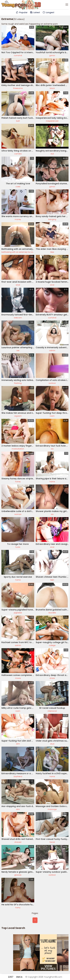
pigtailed (18, 613)
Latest (35, 12)
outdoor (52, 383)
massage (52, 809)
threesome (18, 88)
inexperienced (52, 121)
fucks (18, 547)
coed (18, 187)
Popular (22, 12)
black (52, 88)
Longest (48, 12)
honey (18, 482)
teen (52, 580)
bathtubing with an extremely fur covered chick (22, 252)
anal (18, 285)
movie (18, 678)
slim (18, 744)
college (52, 645)
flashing (18, 383)
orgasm (18, 416)
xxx (52, 449)
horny (18, 908)
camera (18, 154)
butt (18, 121)
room (52, 416)
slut (52, 154)
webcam (18, 318)
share (52, 678)
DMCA (19, 977)
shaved (18, 842)
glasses (18, 875)
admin (52, 350)
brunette (52, 613)
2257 (11, 977)
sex (18, 350)
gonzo (52, 55)
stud (52, 744)
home (52, 482)
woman (18, 514)
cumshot (18, 55)
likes (52, 252)
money (18, 219)
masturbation (18, 449)
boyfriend (18, 776)
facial (52, 842)
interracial (52, 711)
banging (52, 219)
